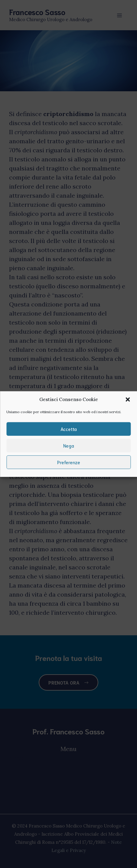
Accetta (69, 429)
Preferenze (69, 462)
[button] (128, 400)
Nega (69, 445)
